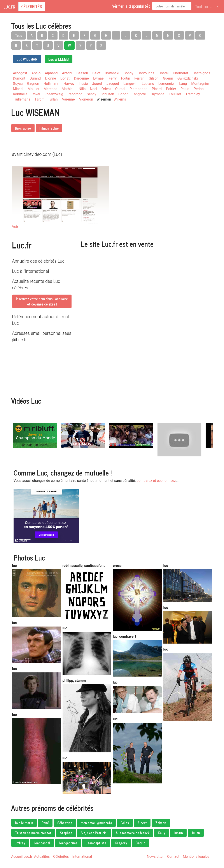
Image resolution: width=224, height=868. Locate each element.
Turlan (53, 99)
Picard (157, 89)
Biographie (23, 128)
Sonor (123, 94)
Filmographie (49, 128)
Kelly (162, 833)
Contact (173, 857)
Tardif (39, 99)
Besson (82, 73)
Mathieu (68, 89)
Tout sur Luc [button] (205, 6)
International (82, 857)
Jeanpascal (42, 843)
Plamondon (138, 89)
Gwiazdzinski (188, 78)
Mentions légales (196, 857)
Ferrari (139, 78)
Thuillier (175, 94)
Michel (18, 89)
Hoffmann (51, 84)
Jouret (97, 84)
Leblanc (148, 84)
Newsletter (155, 857)
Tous (19, 35)
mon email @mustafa (96, 823)
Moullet (33, 89)
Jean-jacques (68, 843)
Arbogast (20, 73)
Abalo (36, 73)
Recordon (75, 94)
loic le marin (24, 823)
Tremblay (193, 94)
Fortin (125, 78)
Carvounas (146, 73)
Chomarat (180, 73)
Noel (94, 89)
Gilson (154, 78)
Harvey (69, 84)
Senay (92, 94)
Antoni (67, 73)
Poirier (171, 89)
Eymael (99, 78)
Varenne (68, 99)
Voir (15, 227)
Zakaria (161, 823)
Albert (142, 823)
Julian (196, 833)
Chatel (164, 73)
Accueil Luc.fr (22, 857)
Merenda (51, 89)
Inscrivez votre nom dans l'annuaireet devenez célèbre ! (42, 301)
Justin (178, 833)
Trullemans (22, 99)
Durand (35, 78)
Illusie (83, 84)
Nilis (82, 89)
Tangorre (139, 94)
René (45, 823)
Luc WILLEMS (59, 59)
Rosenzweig (54, 94)
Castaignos (201, 73)
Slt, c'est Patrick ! (94, 833)
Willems (120, 99)
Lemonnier (167, 84)
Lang (183, 84)
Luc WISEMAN (27, 59)
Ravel (36, 94)
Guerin (168, 78)
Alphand (51, 73)
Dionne (51, 78)
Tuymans (157, 94)
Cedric (140, 843)
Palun (185, 89)
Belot (96, 73)
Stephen (66, 833)
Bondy (128, 73)
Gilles (125, 823)
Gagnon (33, 84)
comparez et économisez (156, 481)
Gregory (121, 843)
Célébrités (32, 6)
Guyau (18, 84)
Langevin (130, 84)
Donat (65, 78)
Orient (106, 89)
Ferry (113, 78)
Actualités (42, 857)
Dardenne (81, 78)
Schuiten (107, 94)
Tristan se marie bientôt (33, 833)
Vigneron (86, 99)
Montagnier (200, 84)
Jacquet (113, 84)
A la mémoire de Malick (133, 833)
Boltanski (112, 73)
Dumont (19, 78)
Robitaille (20, 94)
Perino (199, 89)
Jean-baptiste (96, 843)
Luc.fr (9, 7)
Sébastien (65, 823)
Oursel (120, 89)
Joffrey (20, 843)
